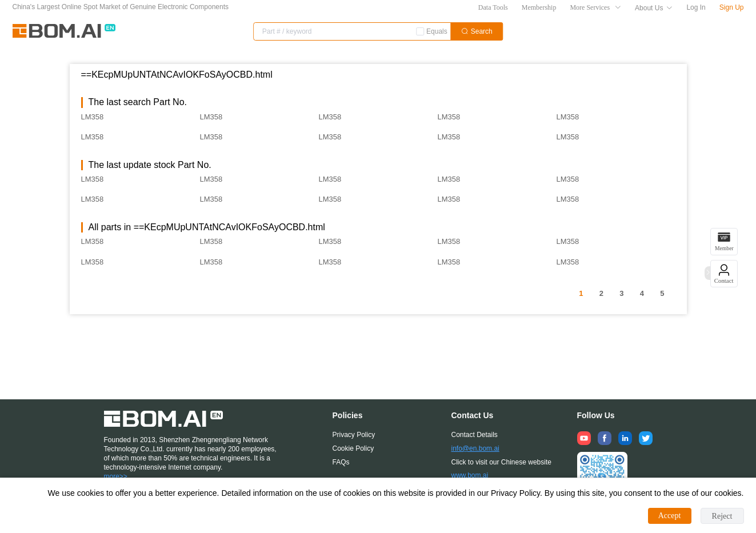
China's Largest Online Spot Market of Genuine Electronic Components (121, 7)
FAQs (341, 462)
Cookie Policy (353, 448)
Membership (539, 7)
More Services (595, 7)
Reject (722, 516)
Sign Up (732, 7)
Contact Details (475, 435)
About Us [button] (654, 8)
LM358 (93, 117)
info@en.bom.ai (475, 448)
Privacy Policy (354, 435)
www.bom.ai (470, 475)
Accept (670, 516)
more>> (116, 476)
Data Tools (493, 7)
